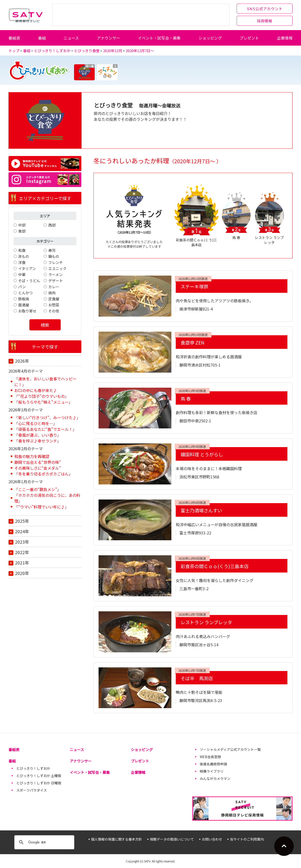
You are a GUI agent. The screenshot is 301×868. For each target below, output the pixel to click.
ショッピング (210, 38)
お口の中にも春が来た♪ (36, 390)
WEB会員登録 (210, 757)
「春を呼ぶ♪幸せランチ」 (38, 441)
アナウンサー (109, 38)
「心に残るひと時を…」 (36, 423)
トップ (14, 51)
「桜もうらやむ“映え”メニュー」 (43, 402)
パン (22, 287)
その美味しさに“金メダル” (38, 468)
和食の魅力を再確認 (32, 456)
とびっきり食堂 (87, 51)
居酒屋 (24, 305)
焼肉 (52, 293)
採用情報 (265, 21)
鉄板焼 (24, 299)
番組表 (14, 38)
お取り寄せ (27, 311)
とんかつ (25, 293)
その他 (54, 311)
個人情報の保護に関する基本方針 (117, 839)
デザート (56, 281)
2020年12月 (113, 51)
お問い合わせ (212, 839)
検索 (45, 325)
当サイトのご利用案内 (247, 839)
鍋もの (54, 256)
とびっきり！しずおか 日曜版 (39, 783)
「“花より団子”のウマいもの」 (42, 396)
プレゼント (249, 38)
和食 (22, 250)
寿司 (52, 250)
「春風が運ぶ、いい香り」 (38, 435)
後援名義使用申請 (213, 764)
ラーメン (55, 274)
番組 (42, 38)
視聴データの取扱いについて (172, 839)
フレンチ (56, 262)
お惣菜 (54, 305)
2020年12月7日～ (140, 51)
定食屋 (54, 299)
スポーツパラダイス (32, 790)
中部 (22, 225)
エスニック (57, 268)
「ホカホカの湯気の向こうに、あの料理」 (47, 498)
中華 (22, 274)
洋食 (22, 262)
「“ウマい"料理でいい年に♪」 (42, 507)
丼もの (24, 256)
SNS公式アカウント (265, 9)
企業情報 (285, 38)
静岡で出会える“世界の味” (38, 462)
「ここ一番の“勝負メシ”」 (38, 489)
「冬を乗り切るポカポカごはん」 (43, 474)
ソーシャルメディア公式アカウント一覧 (230, 749)
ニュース (71, 38)
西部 (52, 225)
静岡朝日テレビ (26, 15)
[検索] (44, 842)
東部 (22, 231)
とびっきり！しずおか (52, 51)
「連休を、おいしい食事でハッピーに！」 (45, 382)
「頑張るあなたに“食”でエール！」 (45, 429)
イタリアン (27, 268)
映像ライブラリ (212, 771)
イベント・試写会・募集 (159, 38)
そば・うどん (29, 281)
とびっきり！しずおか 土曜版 (39, 776)
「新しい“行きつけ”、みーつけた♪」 (47, 418)
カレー (54, 287)
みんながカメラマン (215, 778)
